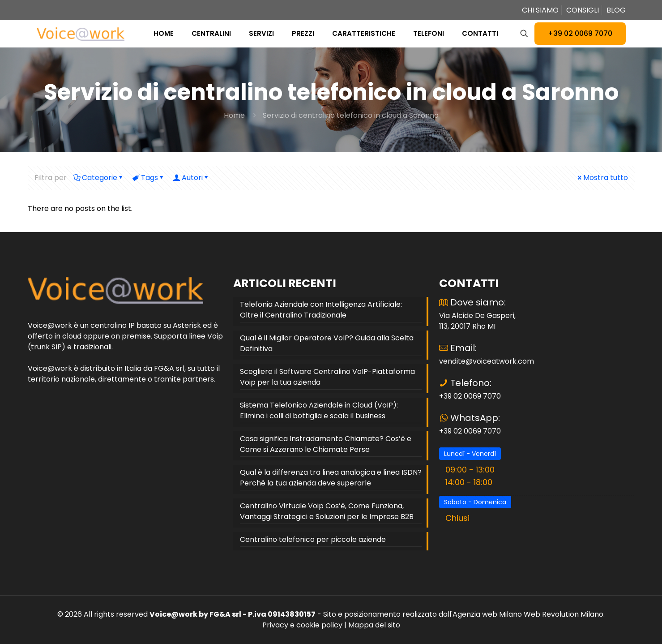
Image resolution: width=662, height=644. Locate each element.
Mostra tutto (602, 178)
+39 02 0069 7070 (580, 33)
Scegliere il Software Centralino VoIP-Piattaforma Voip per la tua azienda (327, 377)
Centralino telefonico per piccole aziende (313, 539)
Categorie (99, 178)
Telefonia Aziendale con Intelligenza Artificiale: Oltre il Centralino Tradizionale (321, 310)
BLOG (616, 10)
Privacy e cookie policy (302, 625)
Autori (192, 178)
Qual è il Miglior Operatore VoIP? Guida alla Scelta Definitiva (327, 343)
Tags (149, 178)
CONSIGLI (583, 10)
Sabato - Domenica (475, 502)
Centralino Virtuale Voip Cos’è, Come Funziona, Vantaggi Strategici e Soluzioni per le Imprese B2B (327, 511)
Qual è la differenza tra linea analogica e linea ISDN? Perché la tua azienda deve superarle (331, 478)
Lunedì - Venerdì (470, 454)
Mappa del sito (374, 625)
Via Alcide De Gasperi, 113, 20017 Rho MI (477, 321)
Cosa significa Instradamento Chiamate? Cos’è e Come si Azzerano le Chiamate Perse (326, 444)
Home (234, 115)
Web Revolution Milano (564, 614)
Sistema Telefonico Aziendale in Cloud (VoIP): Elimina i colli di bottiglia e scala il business (319, 410)
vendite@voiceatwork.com (487, 361)
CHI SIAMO (540, 10)
